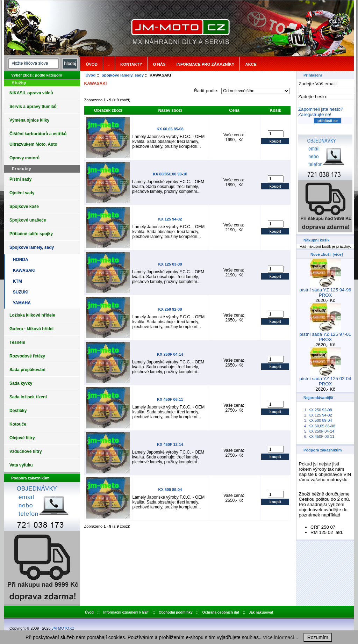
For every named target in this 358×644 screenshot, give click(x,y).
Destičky (18, 411)
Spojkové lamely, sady (123, 75)
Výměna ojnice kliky (29, 120)
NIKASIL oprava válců (31, 93)
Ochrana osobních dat (221, 612)
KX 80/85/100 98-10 (170, 174)
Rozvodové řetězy (27, 356)
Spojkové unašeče (28, 220)
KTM (16, 281)
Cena (234, 110)
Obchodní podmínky (176, 612)
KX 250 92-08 (170, 309)
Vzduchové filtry (26, 451)
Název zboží (170, 110)
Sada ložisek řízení (28, 397)
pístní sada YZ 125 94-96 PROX (325, 290)
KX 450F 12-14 (170, 444)
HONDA (19, 260)
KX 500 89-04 (170, 490)
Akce (251, 64)
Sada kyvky (21, 383)
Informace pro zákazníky (206, 64)
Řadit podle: (207, 91)
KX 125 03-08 (170, 264)
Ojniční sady (22, 193)
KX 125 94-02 (170, 219)
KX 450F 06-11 (170, 399)
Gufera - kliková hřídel (31, 329)
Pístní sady (20, 179)
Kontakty (131, 64)
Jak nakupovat (261, 612)
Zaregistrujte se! (315, 114)
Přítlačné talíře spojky (31, 234)
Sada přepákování (27, 370)
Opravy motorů (24, 158)
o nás (159, 64)
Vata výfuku (21, 465)
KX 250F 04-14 (170, 354)
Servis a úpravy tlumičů (33, 107)
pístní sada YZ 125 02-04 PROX (325, 379)
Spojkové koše (24, 207)
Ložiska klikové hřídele (32, 315)
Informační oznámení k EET (126, 612)
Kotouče (18, 424)
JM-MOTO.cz (63, 628)
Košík (276, 110)
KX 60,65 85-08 (170, 129)
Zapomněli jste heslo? (321, 109)
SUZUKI (19, 292)
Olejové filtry (22, 438)
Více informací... (281, 637)
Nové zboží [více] (327, 254)
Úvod (92, 64)
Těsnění (17, 342)
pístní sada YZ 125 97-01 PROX (325, 335)
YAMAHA (21, 303)
